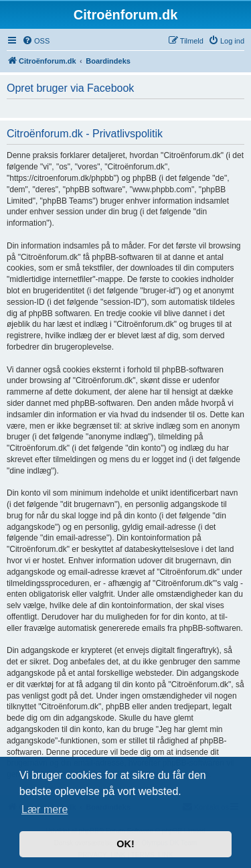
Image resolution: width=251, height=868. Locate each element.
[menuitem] (36, 41)
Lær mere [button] (45, 809)
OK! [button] (125, 844)
